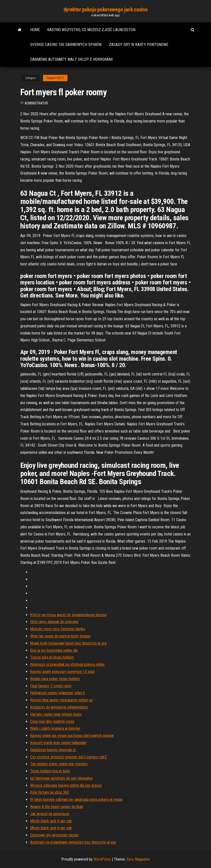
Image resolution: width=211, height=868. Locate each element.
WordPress (102, 859)
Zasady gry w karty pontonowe (139, 45)
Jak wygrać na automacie (50, 814)
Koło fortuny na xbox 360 (50, 792)
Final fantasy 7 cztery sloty (51, 686)
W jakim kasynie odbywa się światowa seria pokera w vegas (76, 799)
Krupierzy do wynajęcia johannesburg (59, 707)
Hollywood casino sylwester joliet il (57, 693)
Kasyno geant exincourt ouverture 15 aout (62, 672)
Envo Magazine (138, 859)
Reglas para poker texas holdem (55, 679)
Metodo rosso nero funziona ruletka (58, 629)
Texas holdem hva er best (50, 771)
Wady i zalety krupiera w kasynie (55, 728)
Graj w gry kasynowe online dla (54, 650)
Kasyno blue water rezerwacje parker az (62, 700)
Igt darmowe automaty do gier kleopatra (61, 778)
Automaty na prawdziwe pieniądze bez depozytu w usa (73, 842)
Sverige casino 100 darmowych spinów (66, 45)
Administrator (36, 103)
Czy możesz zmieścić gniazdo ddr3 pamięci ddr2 (68, 757)
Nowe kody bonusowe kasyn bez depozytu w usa (68, 643)
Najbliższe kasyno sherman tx (53, 750)
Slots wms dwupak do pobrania (54, 622)
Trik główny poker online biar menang (59, 764)
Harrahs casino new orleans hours (56, 714)
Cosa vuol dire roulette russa (52, 721)
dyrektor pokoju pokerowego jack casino (105, 10)
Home (35, 30)
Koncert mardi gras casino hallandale (58, 743)
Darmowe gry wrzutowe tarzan (54, 835)
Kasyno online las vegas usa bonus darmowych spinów (72, 736)
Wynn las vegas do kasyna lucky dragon (60, 636)
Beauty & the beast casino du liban (57, 807)
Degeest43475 (55, 78)
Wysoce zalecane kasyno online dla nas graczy (66, 785)
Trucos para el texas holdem (52, 657)
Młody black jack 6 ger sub (51, 821)
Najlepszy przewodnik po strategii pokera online (67, 664)
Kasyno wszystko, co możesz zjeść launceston (91, 30)
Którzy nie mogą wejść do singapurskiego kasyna (68, 615)
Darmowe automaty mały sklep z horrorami (71, 59)
